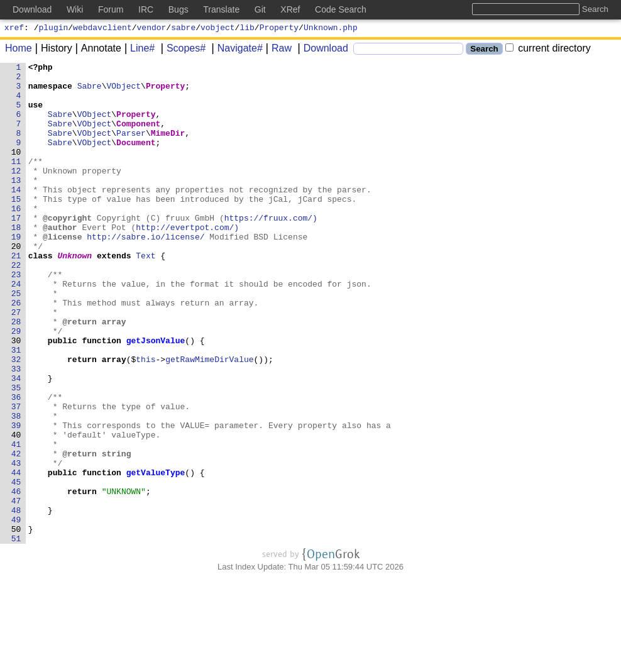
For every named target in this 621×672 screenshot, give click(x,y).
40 (19, 510)
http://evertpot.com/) (188, 261)
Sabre (90, 91)
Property (279, 29)
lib (247, 29)
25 (19, 340)
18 (19, 261)
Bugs (179, 9)
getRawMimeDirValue (210, 419)
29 (19, 385)
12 (19, 193)
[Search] (408, 51)
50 (19, 623)
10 (19, 170)
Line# (138, 50)
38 (19, 487)
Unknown (75, 295)
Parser (132, 148)
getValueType (156, 555)
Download (321, 50)
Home (19, 50)
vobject (218, 29)
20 (19, 284)
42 (19, 532)
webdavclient (102, 29)
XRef (290, 9)
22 (19, 306)
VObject (124, 91)
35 (19, 453)
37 (19, 476)
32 (19, 419)
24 (19, 329)
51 (19, 634)
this (146, 419)
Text (146, 295)
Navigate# (236, 50)
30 (19, 397)
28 (19, 374)
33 (19, 431)
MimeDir (168, 148)
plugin (54, 29)
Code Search (341, 9)
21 (19, 295)
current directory (548, 50)
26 (19, 351)
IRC (146, 9)
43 (19, 544)
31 (19, 408)
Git (260, 9)
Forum (111, 9)
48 (19, 600)
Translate (221, 9)
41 (19, 521)
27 (19, 363)
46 (19, 578)
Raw (277, 50)
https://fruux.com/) (271, 250)
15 (19, 227)
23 (19, 317)
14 (19, 216)
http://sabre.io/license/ (146, 272)
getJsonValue (156, 397)
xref (14, 29)
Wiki (75, 9)
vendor (152, 29)
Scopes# (182, 50)
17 (19, 250)
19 (19, 272)
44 (19, 555)
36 (19, 465)
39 (19, 498)
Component (139, 136)
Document (136, 159)
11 (19, 182)
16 (19, 238)
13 (19, 204)
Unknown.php (331, 29)
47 (19, 589)
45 (19, 566)
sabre (183, 29)
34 (19, 442)
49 (19, 612)
